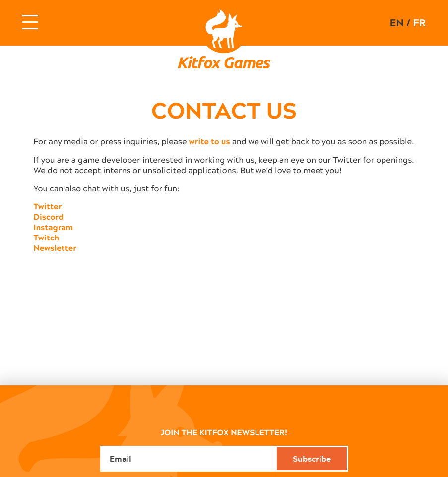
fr (419, 23)
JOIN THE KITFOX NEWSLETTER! (224, 432)
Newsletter (55, 248)
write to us (210, 142)
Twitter (48, 207)
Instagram (54, 227)
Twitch (47, 238)
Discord (49, 217)
